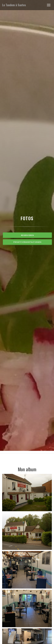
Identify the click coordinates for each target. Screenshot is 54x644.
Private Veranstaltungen (27, 242)
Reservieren (27, 235)
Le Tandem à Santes (14, 5)
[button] (49, 5)
